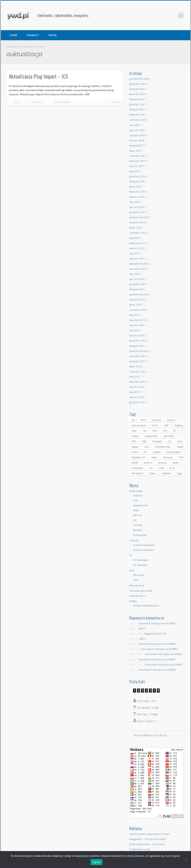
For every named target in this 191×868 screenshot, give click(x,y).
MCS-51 (138, 515)
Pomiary (138, 525)
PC (131, 555)
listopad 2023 (137, 89)
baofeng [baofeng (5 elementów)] (179, 425)
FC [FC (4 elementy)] (175, 431)
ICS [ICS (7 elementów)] (169, 441)
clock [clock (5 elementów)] (134, 431)
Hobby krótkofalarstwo (146, 606)
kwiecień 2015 (137, 243)
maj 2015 (134, 238)
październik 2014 (139, 264)
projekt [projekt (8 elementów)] (157, 452)
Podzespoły (140, 535)
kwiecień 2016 (137, 192)
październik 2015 (139, 217)
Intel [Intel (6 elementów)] (180, 441)
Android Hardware (62, 102)
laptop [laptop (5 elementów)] (135, 447)
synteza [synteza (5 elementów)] (162, 463)
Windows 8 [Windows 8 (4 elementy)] (137, 473)
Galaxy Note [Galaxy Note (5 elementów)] (151, 436)
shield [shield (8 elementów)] (135, 463)
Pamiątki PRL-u (138, 596)
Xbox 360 (138, 575)
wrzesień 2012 (138, 356)
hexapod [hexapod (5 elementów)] (157, 441)
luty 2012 (134, 392)
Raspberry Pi (141, 505)
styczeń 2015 (137, 259)
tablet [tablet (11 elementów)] (176, 463)
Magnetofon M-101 (155, 634)
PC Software (140, 565)
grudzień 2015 (137, 212)
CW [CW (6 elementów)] (144, 431)
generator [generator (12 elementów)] (169, 436)
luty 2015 (134, 253)
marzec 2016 (137, 197)
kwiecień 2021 (137, 115)
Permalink (116, 102)
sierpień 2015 (137, 222)
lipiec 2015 (135, 228)
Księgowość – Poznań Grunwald (148, 839)
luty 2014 (134, 274)
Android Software (143, 550)
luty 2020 (134, 125)
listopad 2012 (137, 346)
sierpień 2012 (137, 361)
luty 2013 (134, 330)
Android (134, 540)
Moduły (137, 530)
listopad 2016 (137, 181)
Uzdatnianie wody (140, 849)
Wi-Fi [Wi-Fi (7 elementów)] (172, 468)
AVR (135, 500)
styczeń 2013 (137, 335)
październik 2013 (139, 294)
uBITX (142, 628)
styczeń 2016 (137, 207)
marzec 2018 (137, 140)
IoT (135, 520)
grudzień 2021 (137, 104)
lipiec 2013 (135, 305)
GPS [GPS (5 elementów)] (134, 441)
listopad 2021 (137, 109)
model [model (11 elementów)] (180, 447)
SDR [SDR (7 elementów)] (181, 457)
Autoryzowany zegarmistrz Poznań (149, 834)
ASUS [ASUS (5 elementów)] (155, 425)
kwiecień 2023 (137, 94)
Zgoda (96, 862)
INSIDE (53, 35)
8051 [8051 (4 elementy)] (144, 420)
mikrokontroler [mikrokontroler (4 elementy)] (163, 447)
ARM (136, 510)
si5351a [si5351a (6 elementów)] (148, 463)
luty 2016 (134, 202)
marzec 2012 (137, 387)
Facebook (165, 16)
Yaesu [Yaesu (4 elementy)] (152, 473)
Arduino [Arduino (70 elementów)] (171, 420)
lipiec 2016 (135, 187)
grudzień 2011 (137, 402)
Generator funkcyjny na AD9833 (157, 623)
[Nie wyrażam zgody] (186, 860)
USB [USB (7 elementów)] (161, 468)
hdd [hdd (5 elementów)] (144, 441)
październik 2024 (139, 79)
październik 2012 (139, 351)
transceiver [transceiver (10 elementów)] (137, 468)
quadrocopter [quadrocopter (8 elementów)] (174, 452)
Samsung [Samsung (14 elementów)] (168, 457)
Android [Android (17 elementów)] (157, 420)
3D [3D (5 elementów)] (133, 420)
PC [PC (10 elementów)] (145, 452)
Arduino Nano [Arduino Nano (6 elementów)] (139, 425)
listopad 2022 (137, 99)
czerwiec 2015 (138, 233)
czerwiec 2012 (138, 371)
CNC (136, 580)
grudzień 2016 (137, 176)
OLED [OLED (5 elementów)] (135, 452)
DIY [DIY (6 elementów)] (165, 431)
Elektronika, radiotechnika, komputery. (63, 15)
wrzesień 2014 (138, 269)
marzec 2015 (137, 248)
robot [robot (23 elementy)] (154, 457)
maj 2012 (134, 377)
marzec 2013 (137, 325)
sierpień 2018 (137, 135)
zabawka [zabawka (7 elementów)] (166, 473)
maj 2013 (134, 315)
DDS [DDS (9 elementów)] (155, 431)
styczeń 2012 (137, 397)
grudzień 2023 (137, 84)
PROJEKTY (33, 35)
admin (17, 102)
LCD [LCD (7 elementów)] (146, 447)
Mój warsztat (136, 585)
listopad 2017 (137, 146)
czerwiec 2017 (138, 156)
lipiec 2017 (135, 151)
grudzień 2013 (137, 284)
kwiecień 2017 (137, 161)
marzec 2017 (137, 166)
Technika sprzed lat (141, 591)
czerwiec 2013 (138, 310)
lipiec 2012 (135, 366)
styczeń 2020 (137, 130)
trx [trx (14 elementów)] (151, 468)
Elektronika (136, 491)
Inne (132, 570)
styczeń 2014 (137, 279)
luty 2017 (134, 171)
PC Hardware (141, 560)
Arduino (138, 496)
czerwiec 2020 (138, 120)
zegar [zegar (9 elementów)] (180, 473)
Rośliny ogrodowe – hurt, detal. (147, 844)
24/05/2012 (37, 102)
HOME (13, 35)
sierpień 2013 (137, 300)
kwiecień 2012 (137, 382)
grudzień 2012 (137, 341)
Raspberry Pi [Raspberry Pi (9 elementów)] (138, 457)
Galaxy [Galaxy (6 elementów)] (135, 436)
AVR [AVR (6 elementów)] (166, 425)
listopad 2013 (137, 289)
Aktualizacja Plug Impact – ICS (39, 76)
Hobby (133, 601)
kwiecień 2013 (137, 320)
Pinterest (173, 16)
